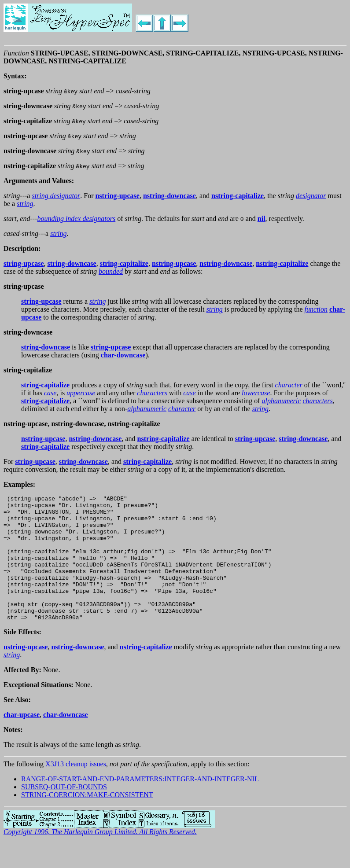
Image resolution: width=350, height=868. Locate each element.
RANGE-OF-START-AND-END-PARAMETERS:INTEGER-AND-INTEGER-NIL (140, 804)
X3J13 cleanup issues (76, 789)
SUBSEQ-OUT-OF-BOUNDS (64, 812)
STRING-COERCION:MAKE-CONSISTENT (87, 820)
